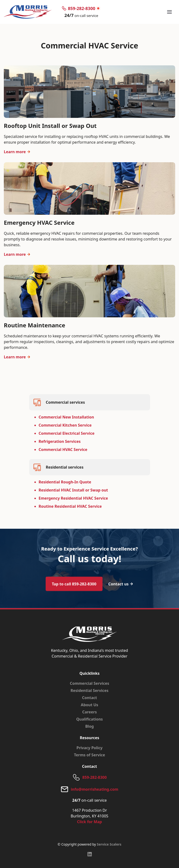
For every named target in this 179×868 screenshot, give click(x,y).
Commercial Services (89, 683)
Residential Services (89, 690)
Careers (89, 712)
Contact (89, 698)
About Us (89, 705)
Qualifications (89, 719)
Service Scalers (109, 844)
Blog (90, 726)
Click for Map (89, 822)
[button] (169, 12)
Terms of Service (89, 755)
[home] (28, 12)
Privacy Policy (89, 748)
